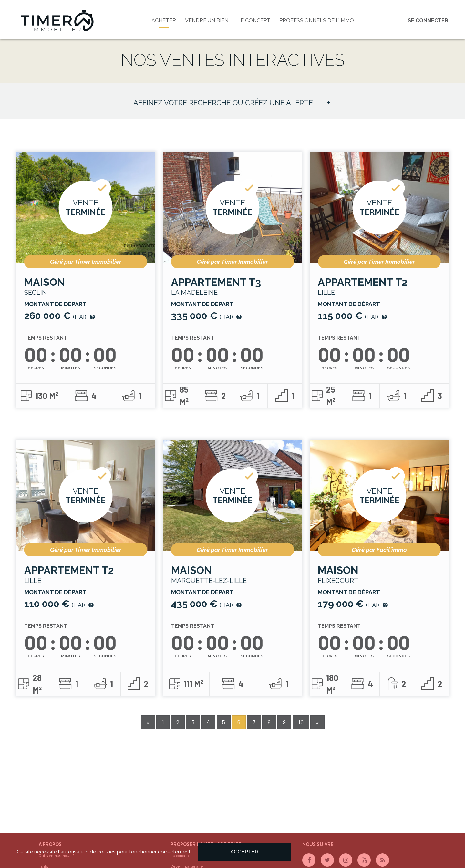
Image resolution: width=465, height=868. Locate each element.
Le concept (254, 21)
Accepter (244, 852)
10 (301, 722)
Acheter (164, 21)
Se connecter (428, 21)
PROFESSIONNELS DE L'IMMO (317, 21)
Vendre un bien (207, 21)
